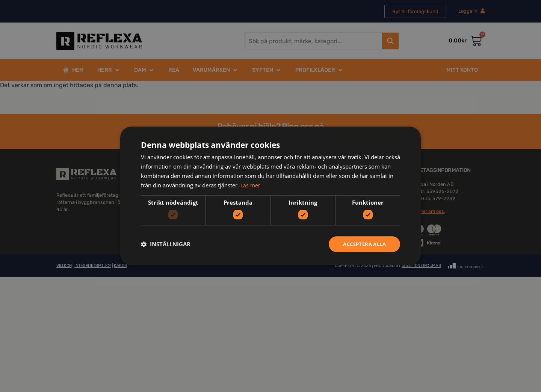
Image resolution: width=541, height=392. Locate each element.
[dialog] (270, 196)
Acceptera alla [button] (362, 244)
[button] (166, 244)
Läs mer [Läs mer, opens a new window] (251, 185)
